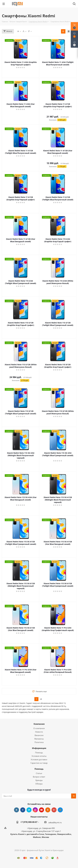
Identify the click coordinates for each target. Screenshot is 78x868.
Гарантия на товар (39, 763)
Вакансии (39, 735)
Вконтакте (16, 810)
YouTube (41, 810)
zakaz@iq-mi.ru (55, 822)
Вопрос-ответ (39, 777)
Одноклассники (48, 810)
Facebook (23, 810)
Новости (39, 732)
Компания (39, 724)
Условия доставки (39, 759)
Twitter (29, 810)
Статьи (39, 773)
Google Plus (54, 810)
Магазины (39, 739)
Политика (39, 742)
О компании (39, 728)
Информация (39, 748)
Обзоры (39, 784)
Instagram (35, 810)
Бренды (39, 780)
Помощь (39, 753)
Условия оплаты (39, 756)
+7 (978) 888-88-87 (29, 822)
